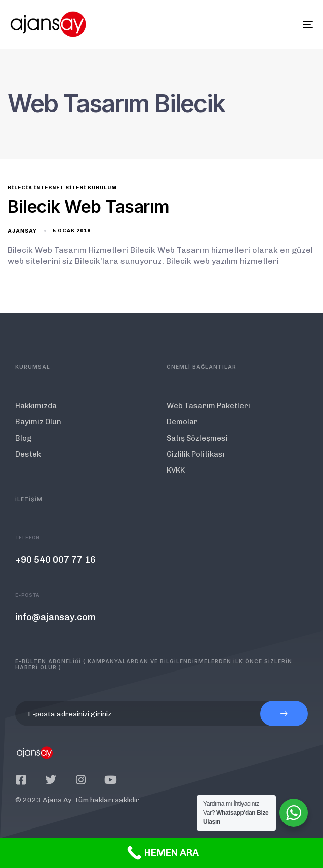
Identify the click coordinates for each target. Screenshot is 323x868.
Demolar (182, 422)
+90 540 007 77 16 (55, 560)
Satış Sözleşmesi (197, 438)
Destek (28, 454)
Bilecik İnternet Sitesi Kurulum (62, 188)
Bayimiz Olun (38, 422)
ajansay (22, 231)
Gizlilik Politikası (196, 454)
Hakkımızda (36, 406)
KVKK (176, 470)
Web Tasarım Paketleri (208, 406)
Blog (24, 438)
